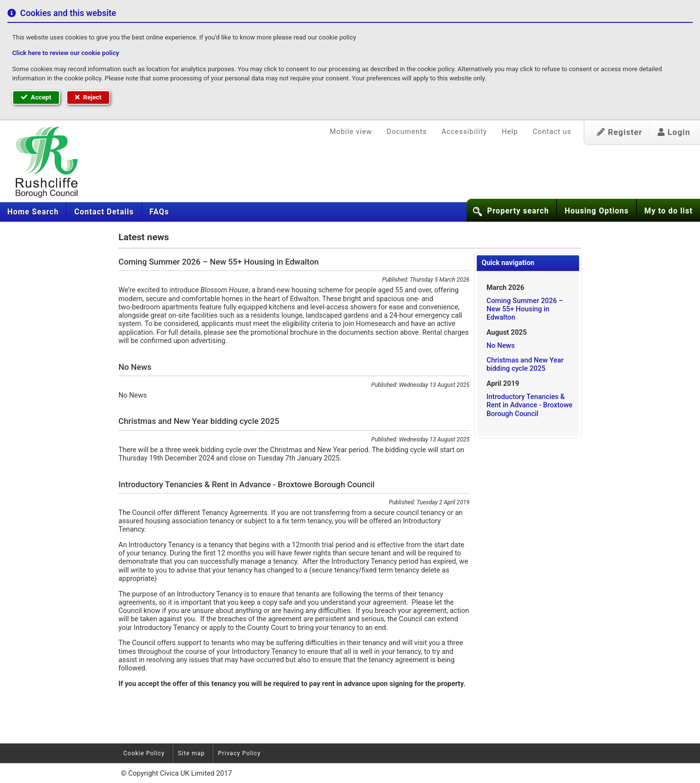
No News (501, 346)
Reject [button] (88, 97)
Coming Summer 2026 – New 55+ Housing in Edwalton (525, 309)
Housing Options (597, 211)
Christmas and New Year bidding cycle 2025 (525, 364)
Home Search (33, 212)
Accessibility (465, 132)
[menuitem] (33, 212)
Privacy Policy (239, 753)
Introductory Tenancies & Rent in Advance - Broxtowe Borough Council (530, 405)
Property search (518, 211)
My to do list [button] (669, 211)
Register (620, 132)
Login (674, 132)
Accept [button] (36, 97)
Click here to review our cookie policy (66, 53)
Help (510, 132)
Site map (191, 753)
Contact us (552, 132)
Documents (407, 132)
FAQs (159, 212)
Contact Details (104, 212)
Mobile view (351, 132)
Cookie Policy (144, 753)
